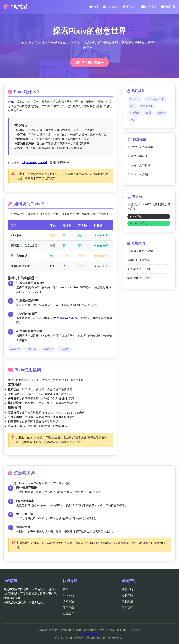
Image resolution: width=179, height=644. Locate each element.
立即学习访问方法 (89, 63)
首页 (94, 7)
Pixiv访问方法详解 (140, 147)
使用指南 (149, 7)
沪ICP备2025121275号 (89, 634)
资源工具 (168, 7)
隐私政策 (127, 601)
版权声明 (127, 595)
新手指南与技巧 (139, 156)
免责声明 (127, 589)
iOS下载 (136, 217)
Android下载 (138, 223)
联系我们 (127, 608)
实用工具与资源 (139, 165)
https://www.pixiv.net (34, 162)
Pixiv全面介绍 (138, 174)
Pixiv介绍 (111, 7)
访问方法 (130, 7)
